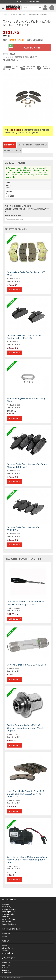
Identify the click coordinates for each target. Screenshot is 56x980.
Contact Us (34, 2)
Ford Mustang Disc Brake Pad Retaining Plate (26, 400)
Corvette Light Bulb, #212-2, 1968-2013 (26, 665)
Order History (6, 965)
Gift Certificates (7, 948)
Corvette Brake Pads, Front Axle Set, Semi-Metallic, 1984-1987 (24, 337)
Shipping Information (9, 909)
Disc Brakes (22, 15)
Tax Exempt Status (8, 912)
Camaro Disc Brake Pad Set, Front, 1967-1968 (27, 274)
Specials (5, 951)
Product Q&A (41, 145)
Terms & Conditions (9, 924)
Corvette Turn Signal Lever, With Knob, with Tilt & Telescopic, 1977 (26, 603)
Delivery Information (9, 919)
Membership (6, 973)
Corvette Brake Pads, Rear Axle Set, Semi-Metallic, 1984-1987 (27, 466)
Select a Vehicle (15, 130)
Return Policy (6, 907)
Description (10, 145)
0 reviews (18, 57)
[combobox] (28, 219)
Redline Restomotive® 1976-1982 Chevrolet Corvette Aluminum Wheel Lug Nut (25, 728)
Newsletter (6, 970)
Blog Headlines (7, 953)
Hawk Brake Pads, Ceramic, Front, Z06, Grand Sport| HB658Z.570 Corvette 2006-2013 (26, 794)
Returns (4, 936)
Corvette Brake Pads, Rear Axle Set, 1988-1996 (24, 529)
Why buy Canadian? (9, 914)
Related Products (12, 150)
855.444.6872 (22, 2)
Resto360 (5, 904)
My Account (6, 963)
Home (5, 15)
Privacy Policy (6, 922)
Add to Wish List (11, 60)
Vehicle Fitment (25, 145)
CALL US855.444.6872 (46, 67)
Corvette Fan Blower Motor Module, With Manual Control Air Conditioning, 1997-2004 (27, 860)
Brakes (13, 15)
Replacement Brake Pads (38, 15)
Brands (4, 946)
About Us (5, 917)
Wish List (5, 968)
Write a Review (31, 57)
